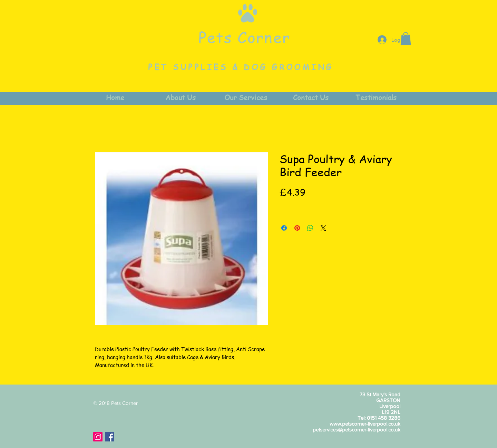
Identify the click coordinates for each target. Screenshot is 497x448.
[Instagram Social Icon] (98, 437)
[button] (406, 38)
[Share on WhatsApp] (310, 228)
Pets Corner (244, 37)
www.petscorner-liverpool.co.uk (365, 424)
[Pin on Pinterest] (297, 228)
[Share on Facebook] (284, 228)
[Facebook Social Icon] (110, 437)
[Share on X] (323, 228)
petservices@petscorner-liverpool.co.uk (357, 430)
